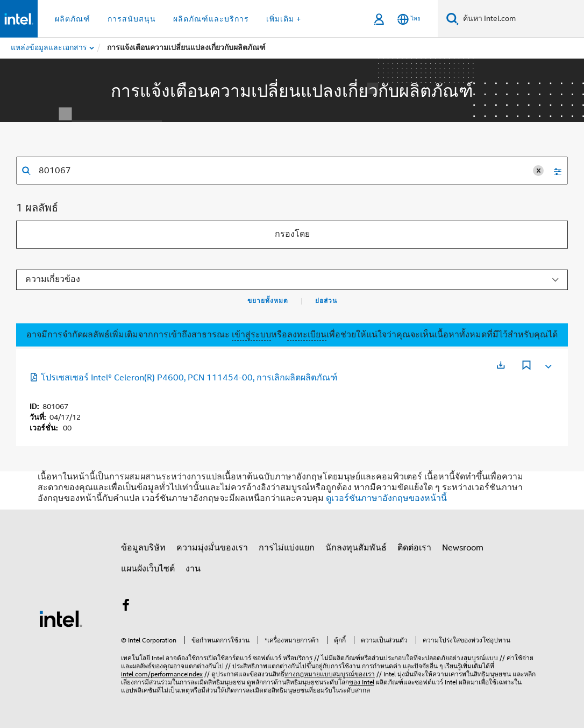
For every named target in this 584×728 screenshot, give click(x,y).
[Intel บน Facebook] (126, 607)
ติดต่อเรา (414, 548)
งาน (193, 569)
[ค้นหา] (453, 19)
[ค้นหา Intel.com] (521, 19)
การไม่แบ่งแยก (287, 548)
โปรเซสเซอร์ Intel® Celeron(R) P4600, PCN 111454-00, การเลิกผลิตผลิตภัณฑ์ (183, 378)
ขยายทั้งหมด (268, 301)
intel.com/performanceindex (162, 674)
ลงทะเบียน (307, 335)
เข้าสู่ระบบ (251, 335)
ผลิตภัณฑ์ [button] (73, 19)
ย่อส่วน (326, 301)
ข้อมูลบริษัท (143, 548)
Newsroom (463, 548)
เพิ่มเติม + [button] (284, 19)
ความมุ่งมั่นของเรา (212, 548)
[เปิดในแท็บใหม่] (501, 365)
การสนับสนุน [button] (132, 19)
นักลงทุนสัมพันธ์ (356, 548)
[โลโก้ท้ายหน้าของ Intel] (61, 618)
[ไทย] (409, 19)
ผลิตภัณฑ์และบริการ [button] (211, 19)
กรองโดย (292, 234)
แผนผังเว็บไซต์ (148, 569)
